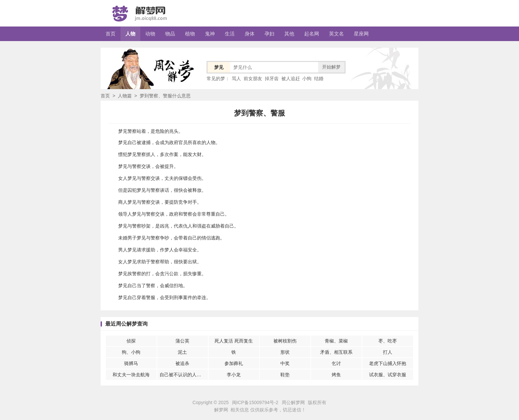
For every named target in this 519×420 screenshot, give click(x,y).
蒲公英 (182, 341)
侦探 (131, 341)
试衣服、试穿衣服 (388, 375)
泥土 (182, 352)
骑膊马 (131, 363)
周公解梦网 (293, 402)
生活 (230, 34)
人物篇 (125, 96)
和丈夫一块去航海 (131, 375)
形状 (285, 352)
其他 (289, 34)
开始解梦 (331, 67)
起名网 (312, 34)
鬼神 (210, 34)
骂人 (236, 79)
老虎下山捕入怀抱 (388, 363)
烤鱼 (336, 375)
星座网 (361, 34)
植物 (190, 34)
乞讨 (336, 363)
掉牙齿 (272, 79)
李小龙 (234, 375)
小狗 (307, 79)
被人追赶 (291, 79)
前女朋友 (253, 79)
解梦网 (221, 410)
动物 (150, 34)
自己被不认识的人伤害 (183, 375)
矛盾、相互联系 (336, 352)
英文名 (336, 34)
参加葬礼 (234, 363)
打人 (388, 352)
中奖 (285, 363)
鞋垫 (285, 375)
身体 (250, 34)
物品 (170, 34)
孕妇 (269, 34)
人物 (130, 34)
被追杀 (182, 363)
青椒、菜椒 (336, 341)
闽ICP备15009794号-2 (255, 402)
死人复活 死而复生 (234, 341)
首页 (111, 34)
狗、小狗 (131, 352)
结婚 (319, 79)
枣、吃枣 (388, 341)
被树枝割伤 (285, 341)
